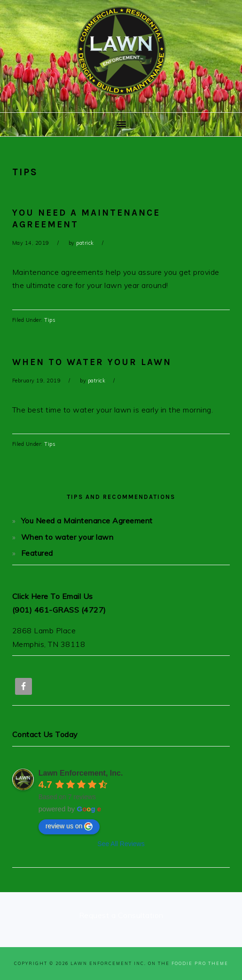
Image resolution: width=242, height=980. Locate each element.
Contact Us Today (45, 734)
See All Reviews (121, 844)
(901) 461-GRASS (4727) (59, 610)
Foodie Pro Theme (200, 963)
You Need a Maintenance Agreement (87, 521)
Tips (50, 320)
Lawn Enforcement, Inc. (81, 773)
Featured (37, 553)
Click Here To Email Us (53, 596)
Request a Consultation (121, 915)
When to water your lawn (92, 362)
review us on (69, 826)
